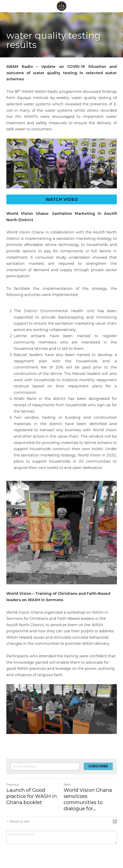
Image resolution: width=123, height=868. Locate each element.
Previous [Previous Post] (13, 785)
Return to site (18, 821)
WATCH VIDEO (62, 199)
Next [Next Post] (67, 785)
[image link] (62, 163)
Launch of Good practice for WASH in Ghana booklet (32, 796)
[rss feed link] (115, 821)
